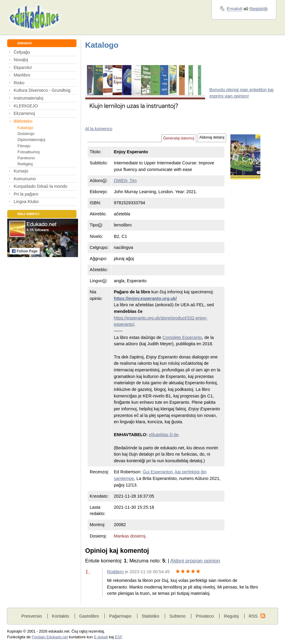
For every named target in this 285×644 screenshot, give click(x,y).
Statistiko (150, 616)
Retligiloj (25, 164)
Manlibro (22, 75)
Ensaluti (234, 9)
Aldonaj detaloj (212, 137)
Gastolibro (89, 616)
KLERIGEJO (26, 106)
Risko (19, 83)
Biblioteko (23, 121)
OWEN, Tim (125, 181)
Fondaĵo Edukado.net (50, 637)
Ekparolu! (23, 67)
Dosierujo (26, 134)
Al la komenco (99, 129)
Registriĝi (259, 9)
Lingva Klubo (26, 202)
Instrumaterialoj (28, 98)
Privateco (205, 616)
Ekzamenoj (24, 113)
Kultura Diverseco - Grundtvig (42, 90)
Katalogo (25, 128)
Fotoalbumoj (28, 152)
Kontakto (60, 616)
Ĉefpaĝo (22, 52)
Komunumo (25, 179)
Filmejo (24, 146)
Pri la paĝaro (26, 194)
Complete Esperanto (182, 337)
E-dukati (101, 637)
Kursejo (21, 171)
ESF (118, 637)
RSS (253, 616)
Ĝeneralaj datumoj (179, 138)
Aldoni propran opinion (195, 561)
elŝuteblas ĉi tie (164, 435)
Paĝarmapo (120, 616)
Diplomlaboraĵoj (31, 140)
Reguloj (231, 616)
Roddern (115, 572)
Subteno (178, 616)
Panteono (26, 158)
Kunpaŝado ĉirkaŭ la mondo (40, 186)
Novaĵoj (21, 60)
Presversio (31, 616)
